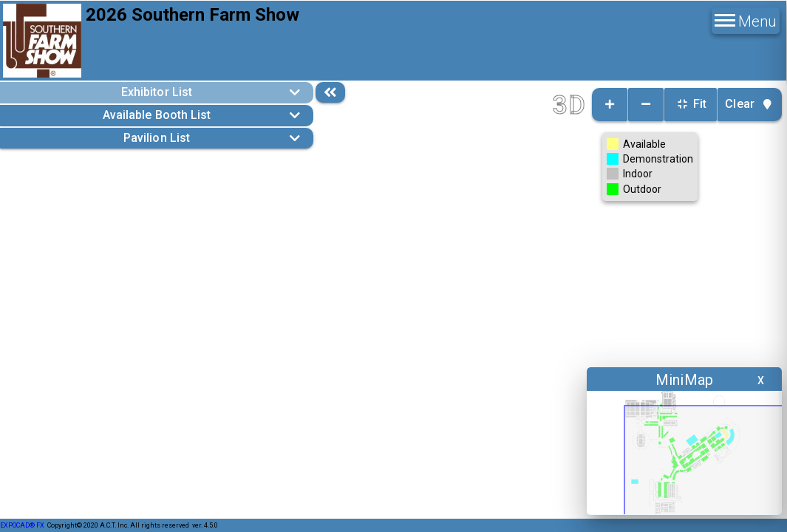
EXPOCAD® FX (22, 525)
